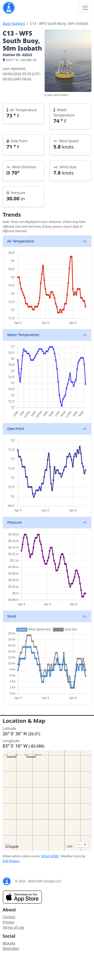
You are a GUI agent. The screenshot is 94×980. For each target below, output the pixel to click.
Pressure (14, 522)
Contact (9, 917)
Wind (12, 616)
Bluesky (9, 943)
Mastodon (11, 948)
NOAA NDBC (50, 856)
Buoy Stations (14, 23)
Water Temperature (23, 335)
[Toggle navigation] (85, 8)
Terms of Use (14, 927)
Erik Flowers (11, 861)
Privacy (9, 922)
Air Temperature (21, 241)
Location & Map (24, 721)
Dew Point (16, 429)
